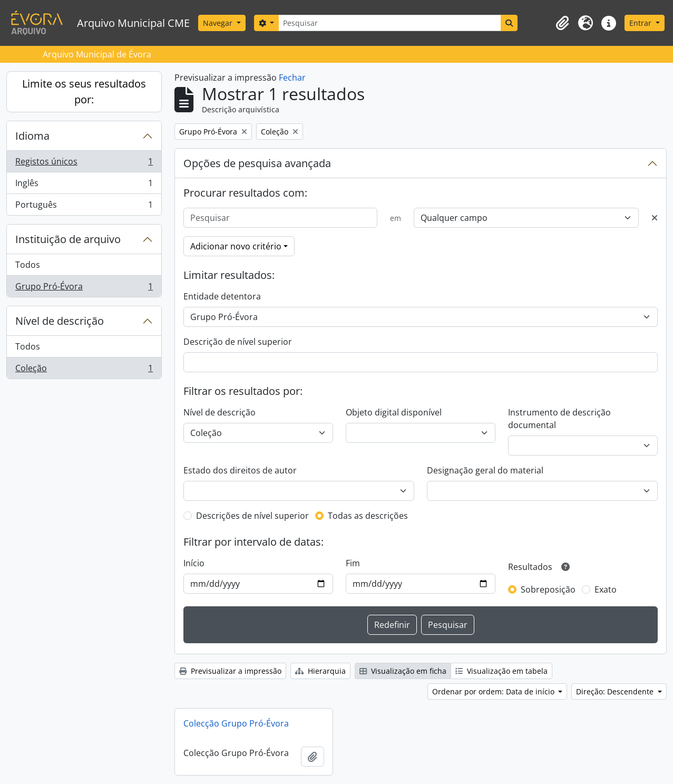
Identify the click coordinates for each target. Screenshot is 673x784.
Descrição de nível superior (238, 342)
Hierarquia (320, 671)
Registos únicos (84, 164)
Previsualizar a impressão (230, 671)
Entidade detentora (222, 296)
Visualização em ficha (403, 671)
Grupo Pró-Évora (84, 288)
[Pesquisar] (389, 23)
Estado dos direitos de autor (240, 470)
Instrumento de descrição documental (559, 419)
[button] (562, 23)
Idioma (32, 136)
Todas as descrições (368, 516)
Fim (353, 563)
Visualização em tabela (501, 671)
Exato (606, 589)
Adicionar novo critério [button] (236, 246)
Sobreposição (548, 589)
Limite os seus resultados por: (84, 91)
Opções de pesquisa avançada (257, 163)
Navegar (219, 23)
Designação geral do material (485, 470)
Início (194, 563)
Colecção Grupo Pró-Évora (236, 723)
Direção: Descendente (616, 691)
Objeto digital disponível (394, 412)
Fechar (292, 78)
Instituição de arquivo (68, 239)
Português (84, 207)
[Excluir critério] (655, 218)
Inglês (84, 185)
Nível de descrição (60, 321)
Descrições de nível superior (252, 516)
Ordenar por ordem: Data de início (494, 691)
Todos (28, 265)
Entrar (641, 23)
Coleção (84, 370)
